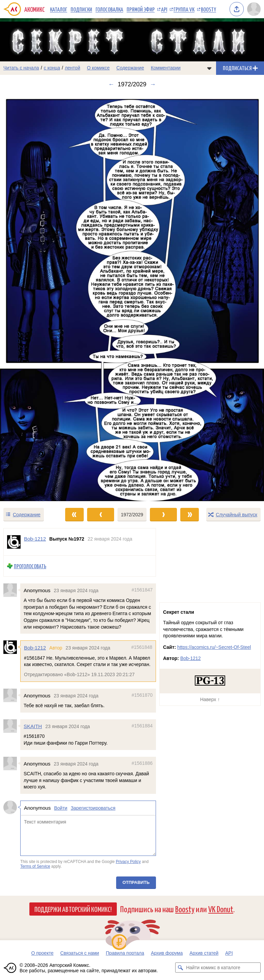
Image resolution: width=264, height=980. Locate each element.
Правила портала (125, 953)
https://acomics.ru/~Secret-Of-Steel (214, 647)
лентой (73, 68)
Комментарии (166, 68)
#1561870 (142, 695)
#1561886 (142, 763)
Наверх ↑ (210, 699)
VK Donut (221, 909)
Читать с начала (21, 68)
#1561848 (142, 647)
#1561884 (142, 726)
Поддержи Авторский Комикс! (73, 909)
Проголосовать (30, 566)
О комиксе (98, 68)
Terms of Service (35, 866)
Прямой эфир (141, 9)
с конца (52, 68)
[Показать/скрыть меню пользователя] (254, 9)
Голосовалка (109, 9)
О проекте (42, 953)
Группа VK (184, 9)
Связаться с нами (80, 953)
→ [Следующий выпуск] (153, 84)
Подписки (81, 9)
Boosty (208, 9)
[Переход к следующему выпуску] (132, 297)
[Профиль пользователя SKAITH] (12, 726)
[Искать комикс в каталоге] (180, 968)
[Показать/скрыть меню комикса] (209, 68)
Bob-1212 (35, 648)
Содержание (130, 68)
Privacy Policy (128, 862)
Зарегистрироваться (93, 808)
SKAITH (33, 726)
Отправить (136, 882)
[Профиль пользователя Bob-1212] (14, 542)
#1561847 (142, 590)
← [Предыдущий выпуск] (111, 84)
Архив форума (167, 953)
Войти (61, 808)
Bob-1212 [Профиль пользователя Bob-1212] (35, 539)
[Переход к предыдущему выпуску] (33, 297)
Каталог (59, 9)
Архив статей (204, 953)
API (164, 9)
